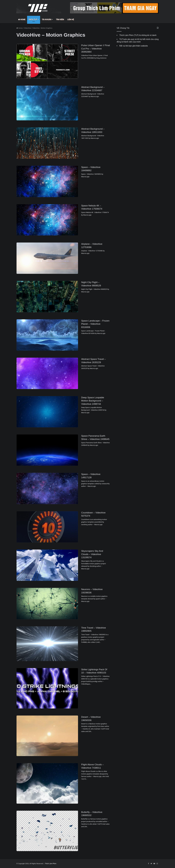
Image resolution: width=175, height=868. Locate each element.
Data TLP (33, 19)
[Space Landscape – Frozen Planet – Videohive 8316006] (47, 335)
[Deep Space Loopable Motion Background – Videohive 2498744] (47, 412)
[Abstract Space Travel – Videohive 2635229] (47, 373)
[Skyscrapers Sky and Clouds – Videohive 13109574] (47, 565)
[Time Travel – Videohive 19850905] (47, 644)
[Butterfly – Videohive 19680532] (47, 831)
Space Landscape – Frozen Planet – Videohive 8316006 (95, 324)
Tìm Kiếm (60, 19)
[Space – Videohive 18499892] (47, 181)
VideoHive (28, 28)
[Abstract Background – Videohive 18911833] (47, 143)
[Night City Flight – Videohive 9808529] (47, 296)
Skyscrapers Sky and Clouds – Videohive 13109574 (92, 554)
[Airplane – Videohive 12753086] (47, 258)
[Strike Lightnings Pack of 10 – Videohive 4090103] (47, 688)
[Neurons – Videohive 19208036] (47, 604)
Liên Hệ (71, 19)
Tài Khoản (46, 19)
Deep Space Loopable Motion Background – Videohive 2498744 (93, 401)
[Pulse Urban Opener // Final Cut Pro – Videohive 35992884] (47, 61)
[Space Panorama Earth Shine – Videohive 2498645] (47, 450)
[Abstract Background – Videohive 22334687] (47, 103)
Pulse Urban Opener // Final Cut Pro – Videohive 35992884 (96, 49)
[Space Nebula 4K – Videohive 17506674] (47, 220)
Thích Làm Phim (51, 864)
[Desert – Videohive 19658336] (47, 736)
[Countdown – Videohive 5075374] (47, 527)
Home (22, 19)
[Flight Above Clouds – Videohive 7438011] (47, 783)
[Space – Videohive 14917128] (47, 488)
